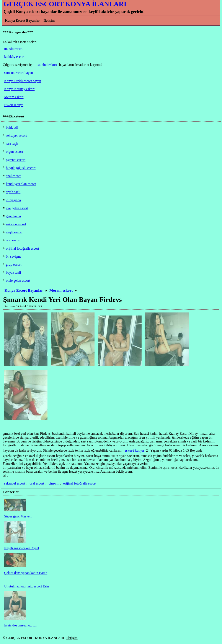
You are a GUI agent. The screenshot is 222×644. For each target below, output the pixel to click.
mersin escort (13, 49)
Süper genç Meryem (18, 516)
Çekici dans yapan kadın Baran (26, 573)
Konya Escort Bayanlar (22, 20)
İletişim (49, 20)
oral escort (37, 483)
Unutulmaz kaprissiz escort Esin (27, 586)
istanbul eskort (47, 65)
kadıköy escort (14, 57)
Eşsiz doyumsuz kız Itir (20, 625)
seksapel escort (15, 483)
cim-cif (54, 483)
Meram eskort (61, 290)
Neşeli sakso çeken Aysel (22, 548)
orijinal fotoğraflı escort (80, 483)
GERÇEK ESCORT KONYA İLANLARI (65, 4)
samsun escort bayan (18, 73)
